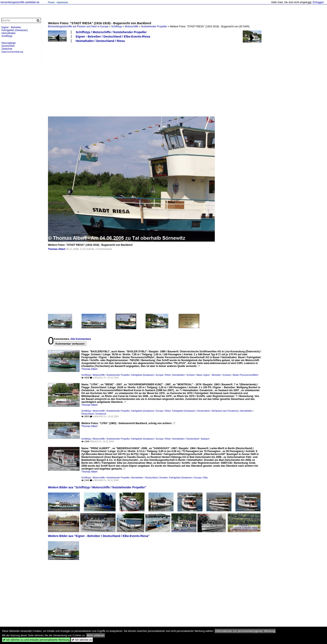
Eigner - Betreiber (11, 27)
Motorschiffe (131, 26)
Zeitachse (7, 49)
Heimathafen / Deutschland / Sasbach (191, 439)
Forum (51, 2)
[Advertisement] (173, 79)
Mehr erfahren (96, 635)
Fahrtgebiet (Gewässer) (15, 30)
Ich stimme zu (82, 640)
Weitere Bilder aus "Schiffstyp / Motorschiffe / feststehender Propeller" (97, 487)
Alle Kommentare (81, 339)
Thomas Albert (57, 249)
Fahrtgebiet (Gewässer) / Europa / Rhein (151, 375)
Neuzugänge (9, 43)
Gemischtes (8, 46)
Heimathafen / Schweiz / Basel (187, 375)
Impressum (62, 2)
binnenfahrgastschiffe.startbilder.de (20, 2)
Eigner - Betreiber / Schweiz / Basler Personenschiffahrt (231, 375)
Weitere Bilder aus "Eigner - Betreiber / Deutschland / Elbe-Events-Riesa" (99, 536)
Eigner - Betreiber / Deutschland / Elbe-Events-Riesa (113, 37)
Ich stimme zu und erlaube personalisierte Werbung (36, 640)
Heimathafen (9, 33)
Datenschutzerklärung (12, 52)
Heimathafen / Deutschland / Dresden (149, 478)
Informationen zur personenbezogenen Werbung (245, 631)
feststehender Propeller (154, 26)
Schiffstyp (117, 26)
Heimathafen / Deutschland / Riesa (100, 41)
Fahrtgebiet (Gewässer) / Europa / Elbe (188, 478)
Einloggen (318, 2)
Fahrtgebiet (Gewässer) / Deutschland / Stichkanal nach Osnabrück (205, 411)
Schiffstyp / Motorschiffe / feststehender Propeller (111, 32)
